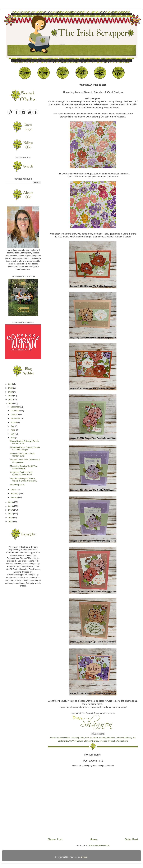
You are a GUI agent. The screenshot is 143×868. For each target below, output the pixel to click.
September (16, 418)
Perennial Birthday (124, 738)
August (14, 422)
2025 (11, 384)
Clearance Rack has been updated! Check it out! (22, 473)
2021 (11, 399)
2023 (11, 392)
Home (93, 839)
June (13, 430)
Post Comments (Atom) (99, 845)
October (14, 414)
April (13, 438)
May (13, 434)
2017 (11, 510)
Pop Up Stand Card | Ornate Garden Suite (23, 455)
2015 (11, 518)
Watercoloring (122, 741)
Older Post (131, 839)
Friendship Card (17, 485)
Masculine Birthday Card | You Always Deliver (24, 467)
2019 (11, 502)
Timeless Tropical (107, 741)
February (15, 493)
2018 (11, 506)
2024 (11, 388)
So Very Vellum (76, 741)
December (15, 407)
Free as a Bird (91, 738)
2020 (11, 403)
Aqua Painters (63, 738)
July (13, 426)
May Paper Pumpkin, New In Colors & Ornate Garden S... (24, 480)
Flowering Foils (77, 738)
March (14, 490)
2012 (11, 522)
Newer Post (55, 839)
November (15, 411)
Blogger (84, 857)
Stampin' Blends (91, 741)
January (14, 497)
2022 (11, 396)
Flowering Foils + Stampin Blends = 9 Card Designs (25, 448)
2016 (11, 514)
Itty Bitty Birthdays (107, 738)
